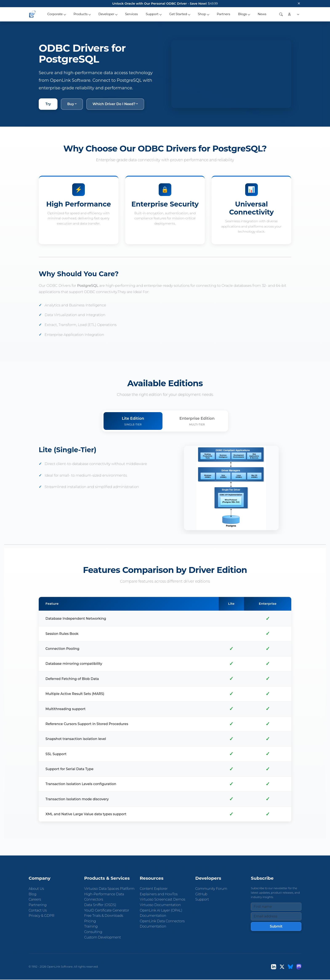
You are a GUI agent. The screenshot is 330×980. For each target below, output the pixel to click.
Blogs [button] (242, 14)
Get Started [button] (178, 14)
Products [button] (81, 14)
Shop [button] (202, 14)
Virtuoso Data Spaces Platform (109, 889)
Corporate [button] (55, 14)
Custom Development (102, 937)
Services (132, 14)
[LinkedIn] (274, 967)
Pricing (90, 921)
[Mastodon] (299, 967)
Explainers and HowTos (159, 894)
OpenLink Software (60, 967)
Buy (71, 104)
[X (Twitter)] (282, 967)
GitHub (201, 894)
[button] (297, 14)
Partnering (38, 905)
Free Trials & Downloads (104, 916)
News (262, 14)
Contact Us (38, 910)
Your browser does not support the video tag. (231, 74)
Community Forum (211, 889)
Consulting (93, 932)
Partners (223, 14)
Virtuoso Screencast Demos (162, 900)
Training (91, 927)
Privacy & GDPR (41, 916)
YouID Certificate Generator (107, 910)
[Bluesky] (290, 967)
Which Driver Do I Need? (114, 104)
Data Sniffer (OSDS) (100, 905)
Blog (33, 894)
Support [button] (152, 14)
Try (48, 104)
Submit (276, 926)
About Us (36, 889)
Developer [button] (106, 14)
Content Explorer (154, 889)
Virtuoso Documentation (160, 905)
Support (202, 900)
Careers (35, 900)
